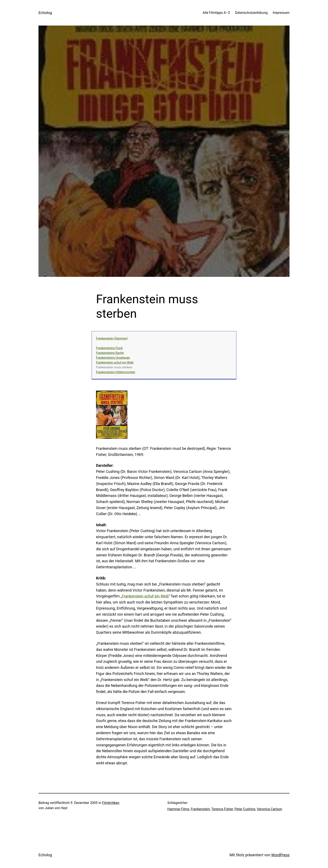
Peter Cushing (245, 809)
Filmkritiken (111, 803)
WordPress (280, 855)
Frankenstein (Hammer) (112, 339)
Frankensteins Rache (110, 353)
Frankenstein (200, 809)
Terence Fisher (222, 809)
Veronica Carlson (269, 809)
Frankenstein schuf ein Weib (115, 363)
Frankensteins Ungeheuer (113, 358)
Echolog (45, 13)
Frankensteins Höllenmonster (116, 372)
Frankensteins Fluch (109, 348)
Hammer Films (178, 809)
